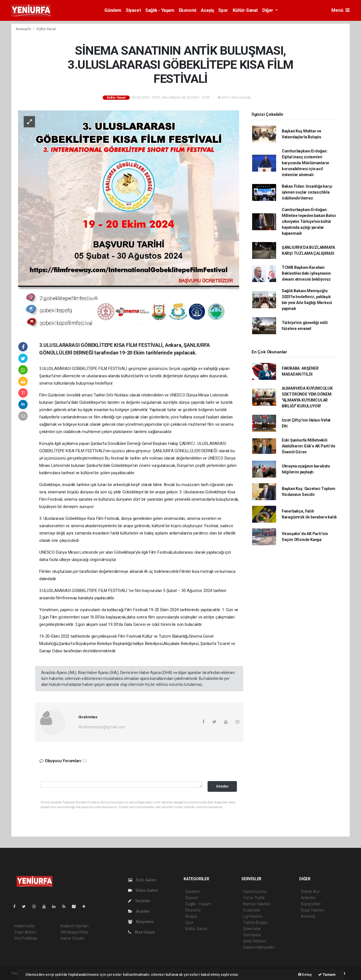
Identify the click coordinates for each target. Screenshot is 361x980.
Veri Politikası (26, 938)
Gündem (113, 10)
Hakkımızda (24, 926)
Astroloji (308, 916)
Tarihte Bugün (255, 923)
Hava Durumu (255, 892)
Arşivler (139, 911)
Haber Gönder (73, 938)
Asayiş (207, 10)
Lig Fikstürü (253, 916)
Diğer (268, 10)
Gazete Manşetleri (259, 947)
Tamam (327, 975)
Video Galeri (143, 890)
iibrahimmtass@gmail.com (102, 727)
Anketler (308, 898)
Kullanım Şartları (75, 926)
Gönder (222, 786)
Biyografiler (311, 904)
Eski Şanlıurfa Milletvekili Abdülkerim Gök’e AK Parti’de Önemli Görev (309, 446)
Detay (305, 975)
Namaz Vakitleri (257, 904)
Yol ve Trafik (254, 898)
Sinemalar (252, 929)
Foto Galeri (142, 880)
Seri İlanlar (252, 935)
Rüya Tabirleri (313, 910)
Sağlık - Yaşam (160, 10)
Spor (223, 10)
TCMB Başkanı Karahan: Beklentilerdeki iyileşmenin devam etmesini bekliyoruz (306, 273)
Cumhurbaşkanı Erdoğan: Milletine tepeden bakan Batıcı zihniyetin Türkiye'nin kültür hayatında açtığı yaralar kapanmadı (309, 221)
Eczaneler (252, 910)
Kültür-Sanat (245, 10)
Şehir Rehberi (255, 941)
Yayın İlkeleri (25, 932)
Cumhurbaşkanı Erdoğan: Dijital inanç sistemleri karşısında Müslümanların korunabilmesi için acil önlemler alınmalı (305, 163)
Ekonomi (188, 10)
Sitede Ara (310, 892)
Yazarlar (139, 901)
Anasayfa (24, 29)
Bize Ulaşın (141, 932)
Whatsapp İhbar (74, 932)
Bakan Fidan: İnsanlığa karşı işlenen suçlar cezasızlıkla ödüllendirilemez (307, 192)
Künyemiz (141, 922)
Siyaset (133, 10)
